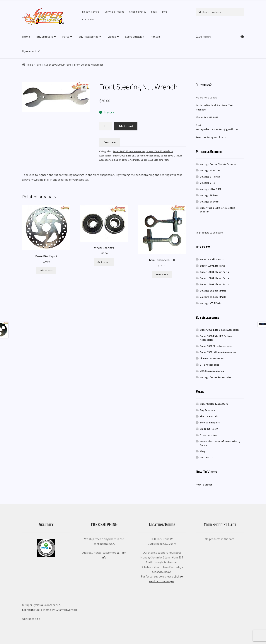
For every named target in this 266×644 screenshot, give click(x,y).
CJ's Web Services (67, 610)
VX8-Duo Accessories (212, 371)
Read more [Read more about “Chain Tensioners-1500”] (162, 274)
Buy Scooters (45, 37)
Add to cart (126, 126)
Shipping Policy (138, 12)
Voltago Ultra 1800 (211, 189)
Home (26, 37)
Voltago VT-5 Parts (211, 303)
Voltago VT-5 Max (210, 177)
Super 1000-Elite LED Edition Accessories (136, 156)
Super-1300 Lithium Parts (214, 278)
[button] (84, 88)
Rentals (156, 37)
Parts (66, 37)
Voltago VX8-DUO (210, 170)
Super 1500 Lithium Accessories (218, 352)
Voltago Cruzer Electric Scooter (218, 164)
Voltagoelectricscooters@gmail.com (217, 129)
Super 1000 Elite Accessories (129, 151)
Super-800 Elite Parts (212, 259)
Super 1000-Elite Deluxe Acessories (220, 330)
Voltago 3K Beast (210, 195)
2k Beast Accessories (212, 358)
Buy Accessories (88, 37)
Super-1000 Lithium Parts (214, 272)
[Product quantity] (105, 126)
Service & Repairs (114, 12)
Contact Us (88, 19)
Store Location (135, 37)
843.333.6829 (211, 117)
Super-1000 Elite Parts (127, 160)
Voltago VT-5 (207, 183)
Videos (112, 37)
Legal (154, 12)
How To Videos (204, 485)
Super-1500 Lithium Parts (58, 65)
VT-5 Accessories (210, 365)
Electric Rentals (91, 12)
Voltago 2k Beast (210, 202)
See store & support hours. (211, 137)
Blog (165, 12)
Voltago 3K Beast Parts (213, 297)
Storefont (29, 610)
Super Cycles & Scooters (214, 404)
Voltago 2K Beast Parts (213, 291)
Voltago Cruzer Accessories (216, 377)
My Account (29, 51)
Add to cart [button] (46, 270)
